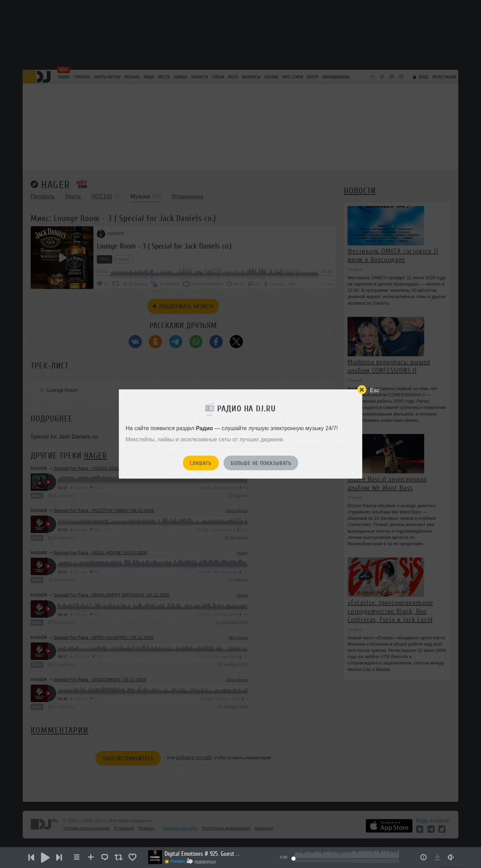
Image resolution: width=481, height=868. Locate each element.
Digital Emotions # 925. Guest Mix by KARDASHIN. (203, 854)
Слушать (201, 463)
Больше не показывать (261, 463)
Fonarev (178, 861)
